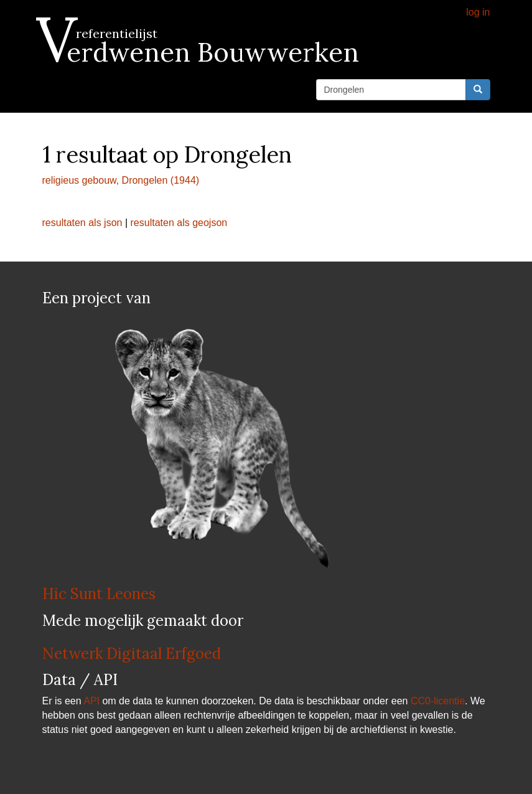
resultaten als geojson (179, 223)
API (91, 701)
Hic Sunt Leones (99, 594)
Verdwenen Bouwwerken (201, 52)
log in (478, 12)
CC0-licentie (438, 701)
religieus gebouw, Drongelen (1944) (121, 180)
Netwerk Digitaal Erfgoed (132, 654)
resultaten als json (82, 223)
